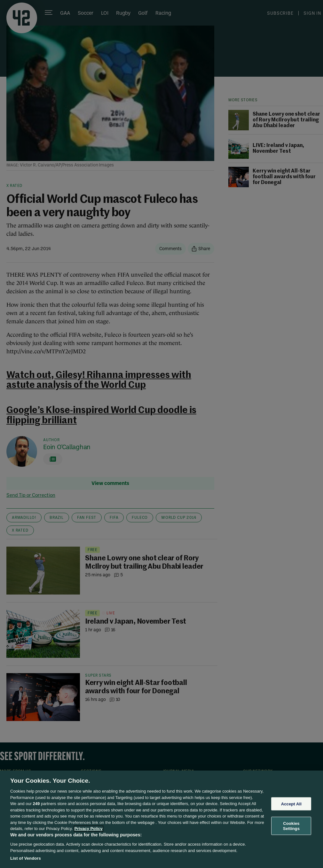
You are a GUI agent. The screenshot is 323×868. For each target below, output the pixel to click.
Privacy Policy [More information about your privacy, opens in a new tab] (89, 829)
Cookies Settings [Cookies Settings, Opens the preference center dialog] (291, 826)
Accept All (291, 804)
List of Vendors (26, 858)
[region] (161, 819)
